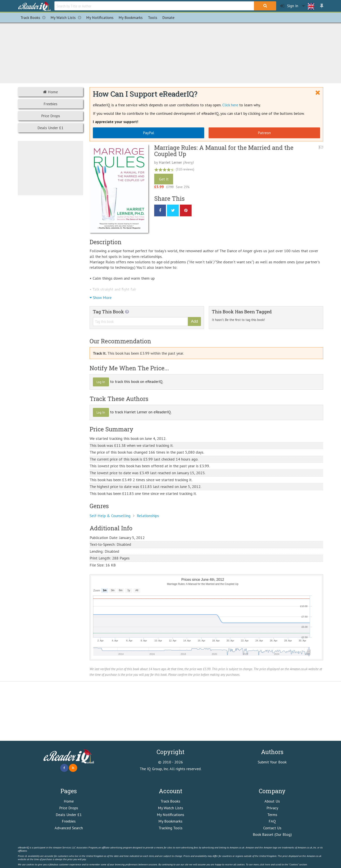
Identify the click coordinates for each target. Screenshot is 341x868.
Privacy (272, 808)
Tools (153, 18)
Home (50, 92)
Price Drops (51, 116)
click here (265, 864)
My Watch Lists (67, 18)
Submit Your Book (272, 762)
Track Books (34, 18)
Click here (230, 105)
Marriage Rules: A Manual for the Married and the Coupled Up (224, 151)
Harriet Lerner (170, 162)
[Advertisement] (170, 52)
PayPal (149, 133)
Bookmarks (131, 18)
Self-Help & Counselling (110, 516)
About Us (272, 801)
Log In (101, 382)
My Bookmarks (170, 821)
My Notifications (170, 815)
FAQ (272, 821)
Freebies (50, 104)
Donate (168, 18)
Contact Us (272, 828)
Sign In (289, 6)
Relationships (148, 516)
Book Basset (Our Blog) (272, 834)
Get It (164, 179)
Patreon (264, 133)
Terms (272, 815)
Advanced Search (69, 828)
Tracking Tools (170, 828)
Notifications (100, 18)
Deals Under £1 (50, 128)
